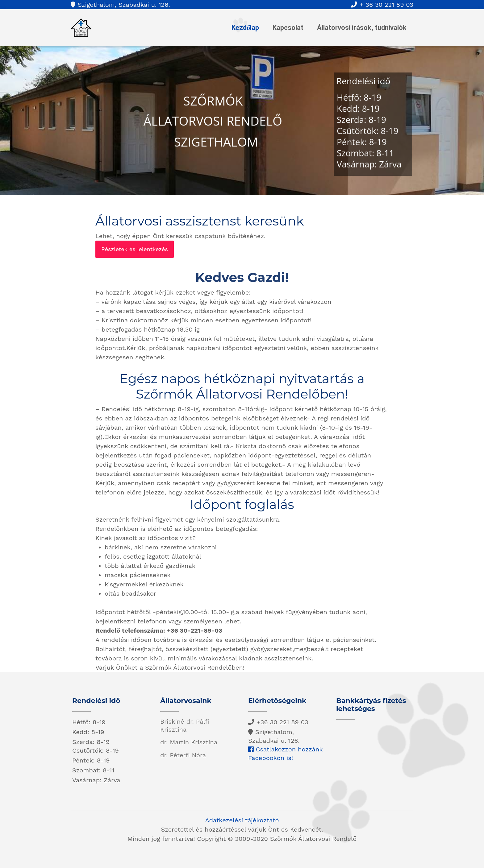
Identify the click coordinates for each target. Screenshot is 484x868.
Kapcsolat (288, 28)
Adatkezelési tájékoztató (242, 820)
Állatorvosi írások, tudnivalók (362, 28)
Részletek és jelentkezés (135, 249)
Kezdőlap (245, 28)
